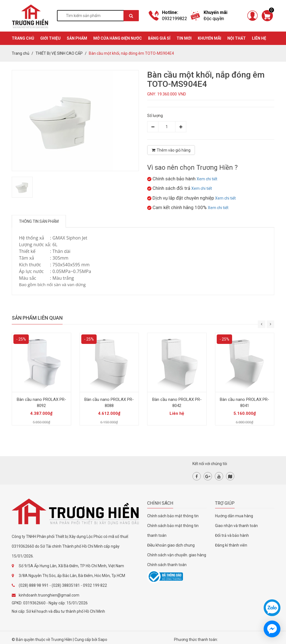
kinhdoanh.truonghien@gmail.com (49, 595)
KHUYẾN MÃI (209, 38)
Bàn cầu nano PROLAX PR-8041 (245, 403)
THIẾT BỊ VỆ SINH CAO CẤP (59, 53)
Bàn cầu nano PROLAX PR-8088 (109, 403)
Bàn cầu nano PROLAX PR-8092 (41, 403)
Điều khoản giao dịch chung (171, 545)
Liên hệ (259, 38)
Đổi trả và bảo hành (232, 535)
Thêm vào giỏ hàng (171, 150)
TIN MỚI (184, 38)
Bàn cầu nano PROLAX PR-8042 (177, 403)
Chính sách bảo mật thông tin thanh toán (173, 531)
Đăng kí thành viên (231, 545)
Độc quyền (214, 19)
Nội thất (237, 38)
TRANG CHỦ (23, 38)
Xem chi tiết (207, 179)
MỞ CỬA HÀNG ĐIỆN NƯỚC (118, 38)
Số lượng (155, 116)
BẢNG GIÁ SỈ (159, 38)
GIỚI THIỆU (50, 38)
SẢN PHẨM (77, 38)
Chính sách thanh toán (167, 565)
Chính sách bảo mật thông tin (173, 516)
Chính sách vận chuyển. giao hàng (177, 555)
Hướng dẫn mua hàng (234, 516)
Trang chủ (21, 53)
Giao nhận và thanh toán (236, 526)
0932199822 (175, 19)
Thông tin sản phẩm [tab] (39, 221)
